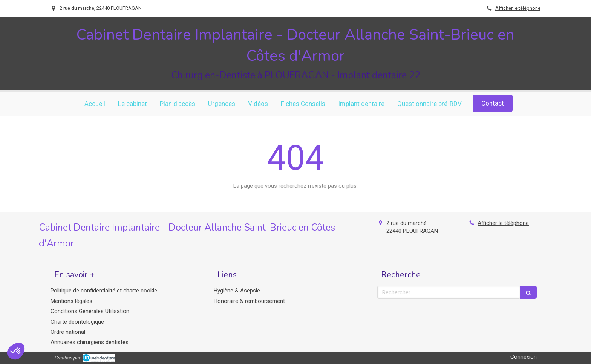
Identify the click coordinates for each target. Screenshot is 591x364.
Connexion (524, 357)
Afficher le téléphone (518, 8)
